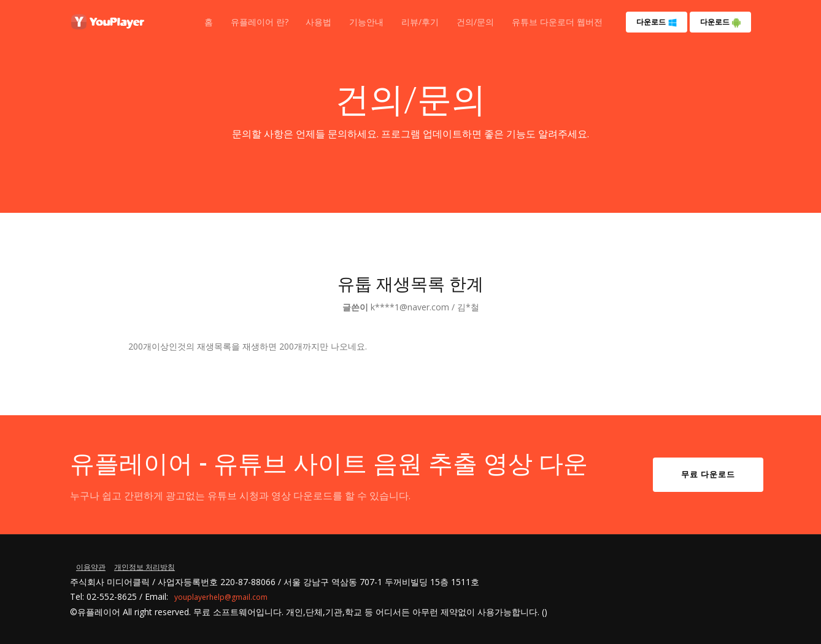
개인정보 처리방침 (145, 567)
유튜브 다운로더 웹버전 (557, 22)
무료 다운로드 (708, 474)
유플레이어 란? (260, 22)
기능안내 (366, 22)
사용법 (318, 22)
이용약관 (91, 567)
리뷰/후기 (420, 22)
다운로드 (657, 22)
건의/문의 (475, 22)
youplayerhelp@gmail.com (221, 597)
